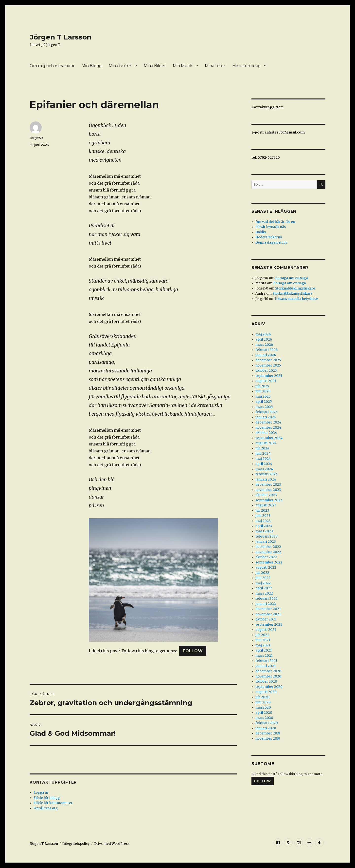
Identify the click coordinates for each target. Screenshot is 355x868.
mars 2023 (264, 531)
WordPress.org (46, 808)
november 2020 (268, 676)
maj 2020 (263, 707)
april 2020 (264, 713)
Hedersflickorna (269, 237)
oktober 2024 (266, 433)
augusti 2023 (266, 505)
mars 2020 (264, 718)
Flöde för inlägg (47, 798)
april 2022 (264, 588)
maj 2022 (263, 583)
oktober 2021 (266, 619)
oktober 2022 (266, 557)
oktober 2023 (266, 495)
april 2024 (264, 464)
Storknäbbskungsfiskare (295, 288)
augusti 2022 (266, 568)
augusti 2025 (266, 381)
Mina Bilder (155, 66)
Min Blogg (92, 66)
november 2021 (268, 614)
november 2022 (268, 552)
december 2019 (268, 733)
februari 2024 (267, 474)
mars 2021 (264, 656)
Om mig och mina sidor (52, 66)
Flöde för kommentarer (53, 803)
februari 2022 (266, 599)
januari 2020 (266, 728)
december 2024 (268, 422)
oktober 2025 (266, 371)
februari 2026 (266, 350)
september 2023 (269, 500)
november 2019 (268, 739)
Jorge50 (36, 138)
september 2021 (269, 625)
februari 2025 (266, 412)
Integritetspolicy (76, 844)
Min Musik (183, 66)
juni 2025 (263, 391)
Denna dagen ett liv (271, 242)
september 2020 (269, 687)
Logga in (41, 793)
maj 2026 (263, 334)
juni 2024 (263, 453)
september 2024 (269, 438)
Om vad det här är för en (275, 222)
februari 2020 (267, 723)
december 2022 (268, 547)
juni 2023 (263, 516)
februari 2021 (266, 661)
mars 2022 (264, 593)
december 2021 (268, 609)
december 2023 (268, 485)
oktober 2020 (266, 682)
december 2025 (268, 360)
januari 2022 (266, 604)
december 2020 (268, 671)
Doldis (261, 232)
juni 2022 (263, 578)
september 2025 (269, 376)
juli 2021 (262, 635)
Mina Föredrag (247, 66)
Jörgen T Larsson (61, 37)
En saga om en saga (292, 278)
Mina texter (120, 66)
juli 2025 (262, 386)
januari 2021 (265, 666)
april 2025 (264, 402)
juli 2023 (262, 511)
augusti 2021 (266, 630)
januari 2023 (266, 542)
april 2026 (264, 339)
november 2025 (268, 365)
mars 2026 (264, 345)
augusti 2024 (266, 443)
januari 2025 (266, 417)
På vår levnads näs (271, 227)
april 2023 (264, 526)
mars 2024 (264, 469)
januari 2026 (266, 355)
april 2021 (263, 650)
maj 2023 (263, 521)
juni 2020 (263, 702)
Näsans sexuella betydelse (297, 299)
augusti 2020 (266, 692)
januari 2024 (266, 479)
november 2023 (268, 490)
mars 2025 (264, 407)
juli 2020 (262, 697)
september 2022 (269, 562)
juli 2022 (262, 573)
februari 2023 (266, 536)
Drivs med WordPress (112, 844)
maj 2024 (263, 459)
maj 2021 (263, 645)
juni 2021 (263, 640)
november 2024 (268, 428)
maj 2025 (263, 396)
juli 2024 (262, 448)
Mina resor (215, 66)
